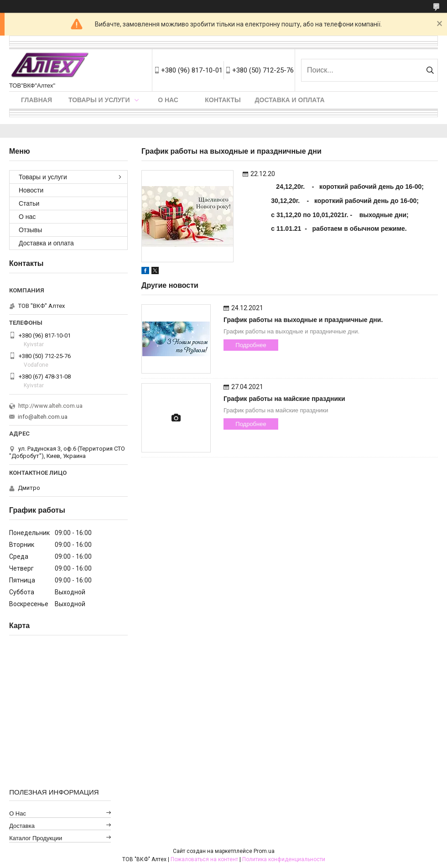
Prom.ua (264, 851)
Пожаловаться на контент (204, 859)
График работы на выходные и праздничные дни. (303, 320)
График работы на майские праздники (284, 399)
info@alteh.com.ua (43, 417)
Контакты (223, 100)
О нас (168, 100)
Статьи (29, 203)
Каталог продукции (36, 838)
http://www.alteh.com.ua (50, 406)
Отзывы (30, 230)
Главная (36, 100)
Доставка (22, 826)
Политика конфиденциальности (284, 859)
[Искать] (430, 70)
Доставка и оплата (290, 100)
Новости (31, 190)
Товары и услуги (99, 100)
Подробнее (251, 345)
